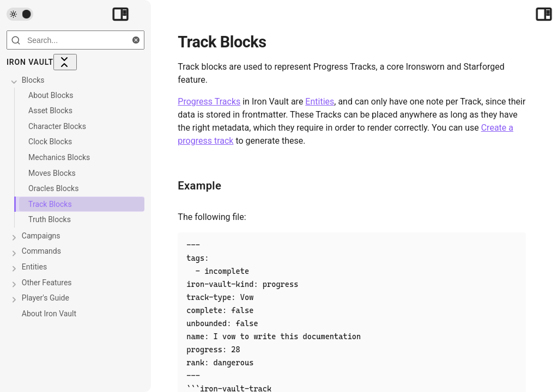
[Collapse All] (65, 62)
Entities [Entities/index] (320, 102)
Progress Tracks (210, 102)
